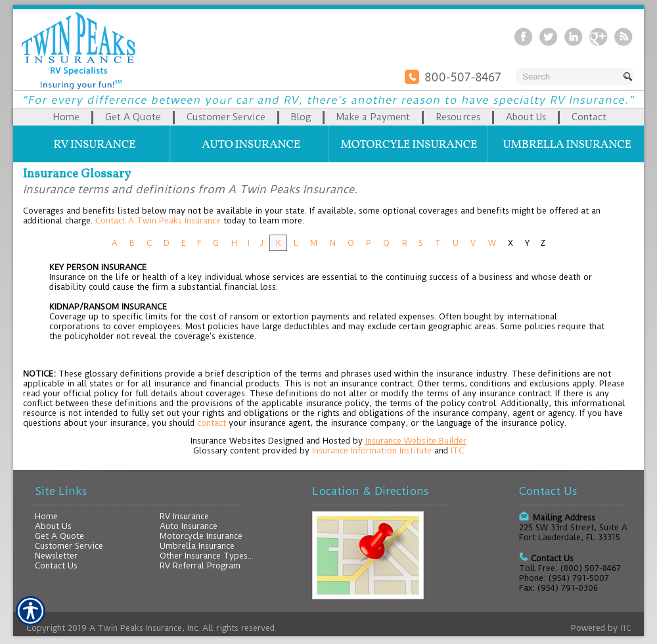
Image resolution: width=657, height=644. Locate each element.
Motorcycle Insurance (201, 536)
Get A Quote (59, 536)
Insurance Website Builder (416, 441)
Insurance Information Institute (372, 450)
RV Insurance (184, 516)
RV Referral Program (200, 565)
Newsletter (56, 556)
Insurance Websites (228, 441)
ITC (457, 450)
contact (212, 423)
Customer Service (69, 546)
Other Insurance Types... (207, 556)
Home (46, 516)
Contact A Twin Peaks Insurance (158, 220)
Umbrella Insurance (197, 546)
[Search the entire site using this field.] (568, 77)
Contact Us (56, 565)
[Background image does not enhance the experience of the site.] (328, 117)
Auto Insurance (189, 526)
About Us (53, 526)
